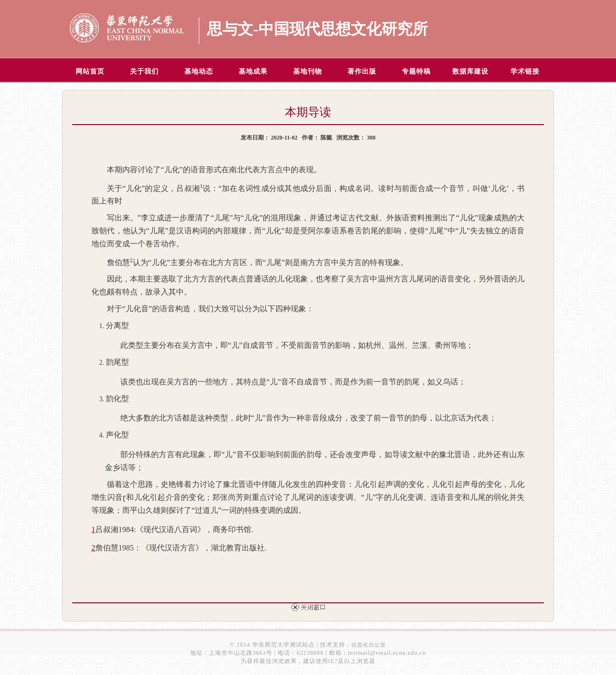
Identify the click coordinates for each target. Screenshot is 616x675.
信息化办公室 (369, 645)
